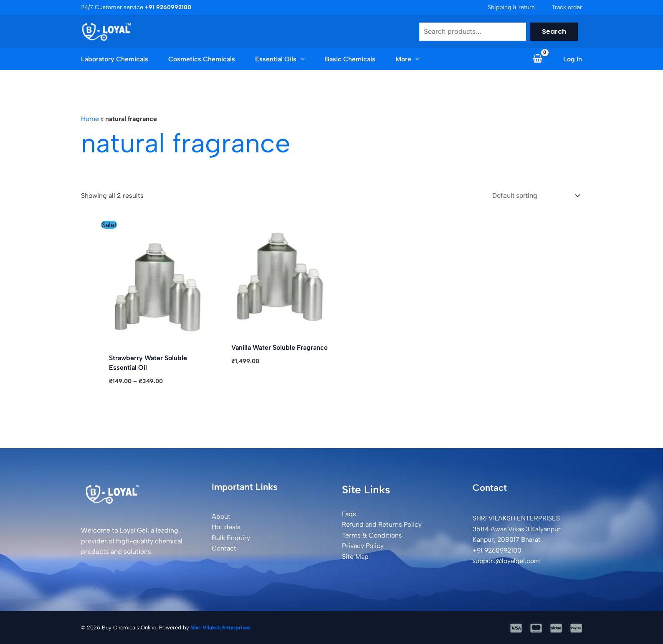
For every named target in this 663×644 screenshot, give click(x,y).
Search (554, 32)
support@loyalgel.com (507, 560)
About (221, 516)
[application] (301, 59)
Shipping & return (511, 7)
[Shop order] (533, 195)
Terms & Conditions (372, 534)
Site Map (355, 556)
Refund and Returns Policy (382, 524)
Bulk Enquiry (231, 537)
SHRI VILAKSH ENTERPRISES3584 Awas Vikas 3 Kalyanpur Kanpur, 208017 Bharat (518, 528)
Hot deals (226, 527)
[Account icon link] (573, 59)
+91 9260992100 (499, 550)
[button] (290, 59)
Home (90, 119)
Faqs (349, 513)
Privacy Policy (363, 545)
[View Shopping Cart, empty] (537, 59)
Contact (224, 548)
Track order (567, 7)
